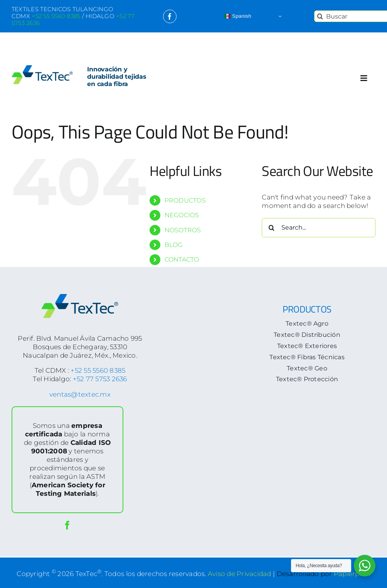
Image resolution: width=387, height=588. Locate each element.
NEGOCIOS (182, 215)
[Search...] (319, 228)
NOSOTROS (183, 230)
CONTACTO (182, 259)
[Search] (320, 16)
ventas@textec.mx (80, 394)
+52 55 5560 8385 (98, 370)
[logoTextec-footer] (80, 297)
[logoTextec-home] (42, 68)
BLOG (174, 245)
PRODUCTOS (185, 200)
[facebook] (170, 16)
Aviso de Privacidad (240, 573)
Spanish (238, 16)
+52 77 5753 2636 (100, 379)
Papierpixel (352, 573)
